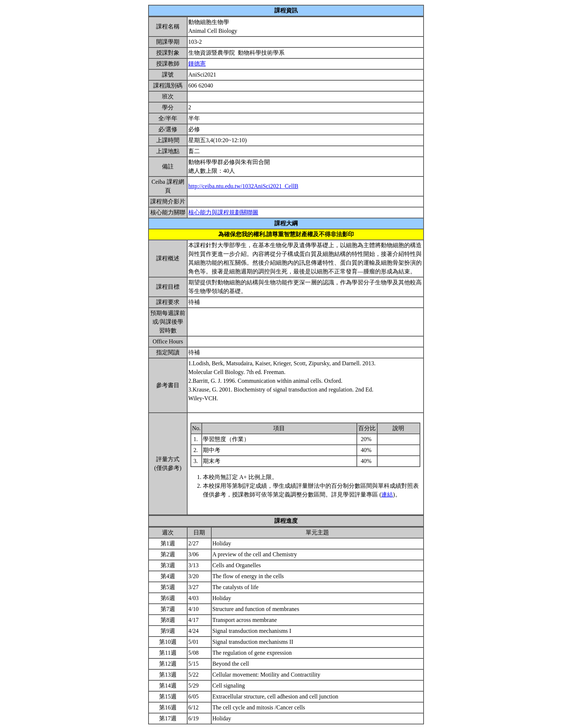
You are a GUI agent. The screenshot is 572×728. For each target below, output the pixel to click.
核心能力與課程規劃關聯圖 (223, 212)
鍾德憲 (197, 64)
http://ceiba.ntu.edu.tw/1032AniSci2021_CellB (243, 186)
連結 (387, 495)
